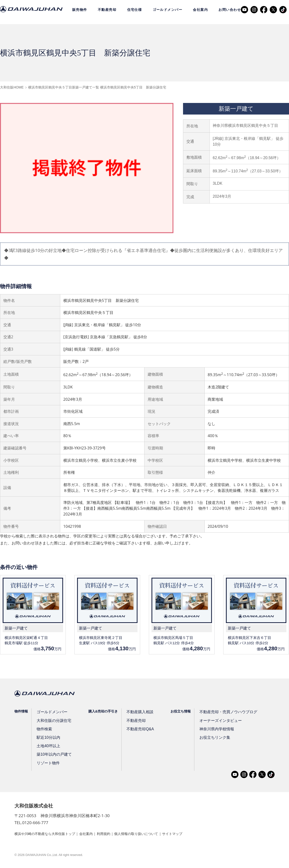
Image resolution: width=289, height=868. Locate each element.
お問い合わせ (230, 10)
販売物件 (80, 10)
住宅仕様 (135, 10)
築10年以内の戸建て (53, 755)
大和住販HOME (12, 87)
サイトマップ (195, 834)
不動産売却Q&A (136, 730)
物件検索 (44, 730)
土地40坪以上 (48, 747)
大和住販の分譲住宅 (53, 721)
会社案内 (200, 10)
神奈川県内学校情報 (210, 730)
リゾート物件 (47, 764)
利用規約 (116, 834)
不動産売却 (107, 10)
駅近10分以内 (48, 739)
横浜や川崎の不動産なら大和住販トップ (49, 834)
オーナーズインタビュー (213, 721)
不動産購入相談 (136, 713)
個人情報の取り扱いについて (154, 834)
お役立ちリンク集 (208, 739)
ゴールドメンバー (168, 10)
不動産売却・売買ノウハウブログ (220, 713)
